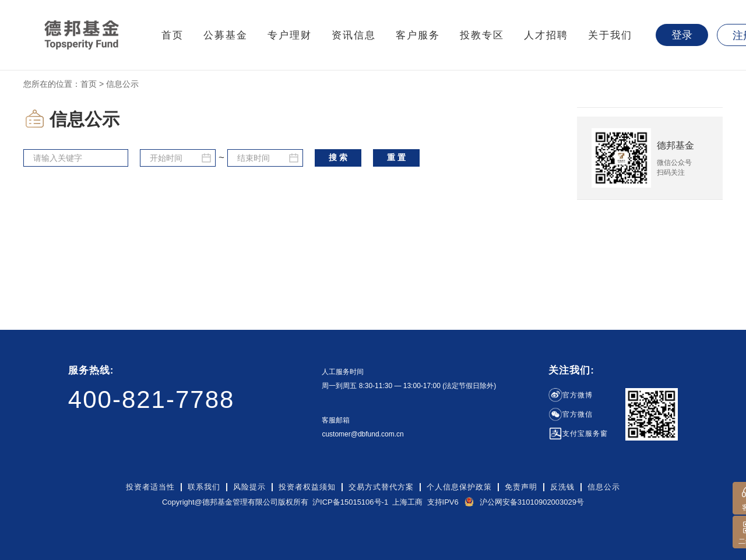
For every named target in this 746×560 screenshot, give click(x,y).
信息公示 (604, 487)
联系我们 (204, 487)
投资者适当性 (150, 487)
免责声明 (521, 487)
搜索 (339, 157)
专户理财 (290, 35)
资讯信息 (354, 35)
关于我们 (610, 35)
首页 (173, 35)
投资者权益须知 (307, 487)
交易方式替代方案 (381, 487)
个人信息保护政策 (459, 487)
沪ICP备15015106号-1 (350, 502)
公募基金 (226, 35)
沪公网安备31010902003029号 (532, 502)
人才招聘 (546, 35)
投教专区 (482, 35)
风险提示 (249, 487)
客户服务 (418, 35)
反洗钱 (562, 487)
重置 (397, 157)
